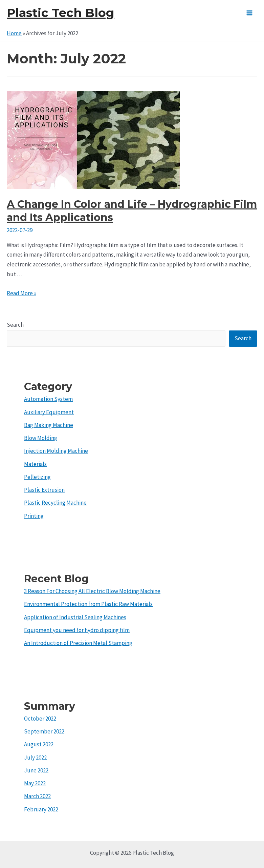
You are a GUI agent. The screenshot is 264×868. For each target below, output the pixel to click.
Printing (34, 516)
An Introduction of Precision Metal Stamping (78, 643)
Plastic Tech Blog (61, 13)
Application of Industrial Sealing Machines (75, 617)
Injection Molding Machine (56, 451)
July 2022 (35, 758)
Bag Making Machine (49, 425)
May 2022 (35, 783)
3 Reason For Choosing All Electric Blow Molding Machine (92, 591)
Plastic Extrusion (44, 490)
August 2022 (39, 744)
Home (14, 33)
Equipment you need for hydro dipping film (77, 630)
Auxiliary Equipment (49, 412)
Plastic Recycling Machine (55, 503)
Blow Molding (41, 438)
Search (15, 325)
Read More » (21, 293)
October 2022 (40, 719)
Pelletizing (37, 477)
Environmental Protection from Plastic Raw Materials (88, 604)
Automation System (48, 399)
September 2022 (44, 731)
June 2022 (36, 770)
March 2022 (37, 796)
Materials (35, 464)
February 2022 (41, 809)
